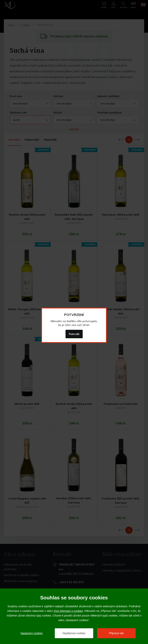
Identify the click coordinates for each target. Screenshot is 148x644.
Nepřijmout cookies (74, 633)
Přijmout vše (116, 633)
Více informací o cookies (68, 611)
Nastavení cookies (32, 633)
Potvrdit (74, 334)
